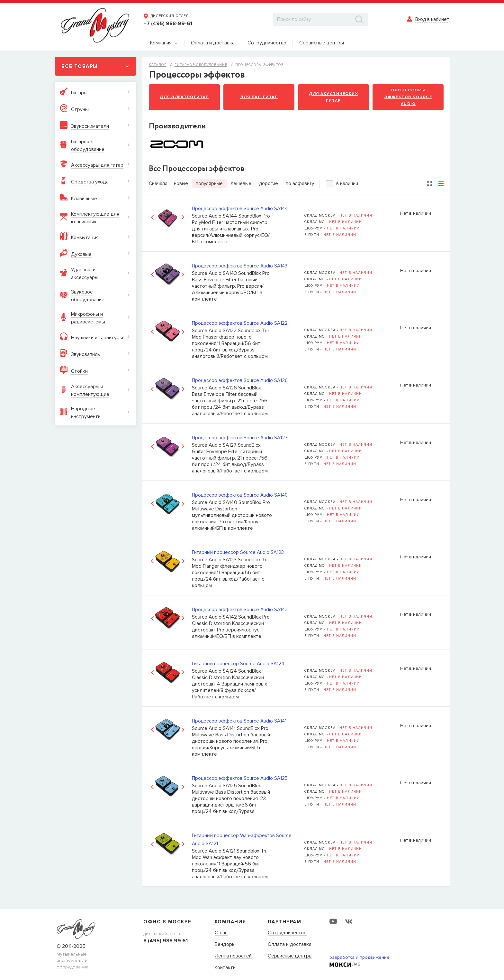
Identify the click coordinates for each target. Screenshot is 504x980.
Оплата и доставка (290, 945)
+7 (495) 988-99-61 (168, 23)
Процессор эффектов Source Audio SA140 (240, 495)
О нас (221, 933)
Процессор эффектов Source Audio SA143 (240, 266)
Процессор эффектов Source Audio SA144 (240, 209)
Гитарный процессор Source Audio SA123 (238, 552)
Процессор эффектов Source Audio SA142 (240, 610)
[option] (168, 217)
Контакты (226, 968)
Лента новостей (233, 956)
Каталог (158, 65)
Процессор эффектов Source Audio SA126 (240, 380)
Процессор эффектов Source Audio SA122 (240, 323)
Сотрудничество (287, 933)
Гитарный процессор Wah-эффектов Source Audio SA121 (242, 840)
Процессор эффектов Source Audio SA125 (240, 778)
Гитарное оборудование (201, 65)
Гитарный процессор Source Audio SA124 (238, 664)
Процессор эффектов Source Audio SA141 (239, 721)
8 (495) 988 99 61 (166, 941)
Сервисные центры (290, 956)
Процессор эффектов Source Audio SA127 (240, 438)
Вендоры (225, 945)
